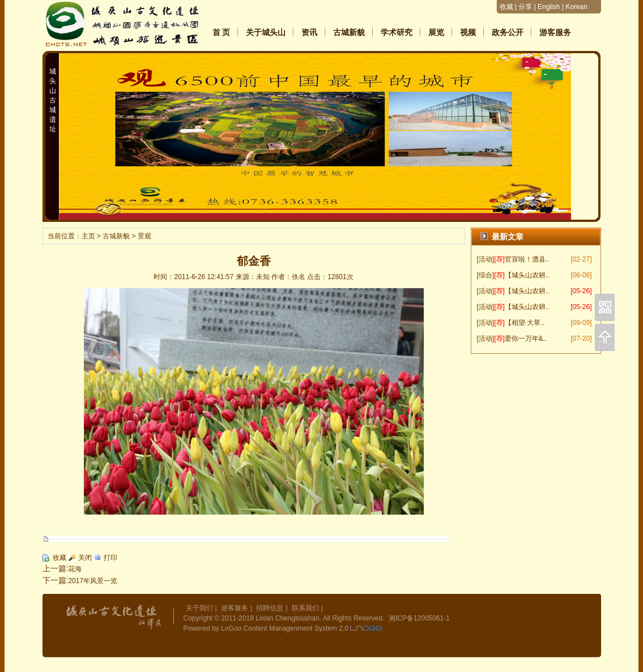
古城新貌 (349, 32)
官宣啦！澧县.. (527, 259)
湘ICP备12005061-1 (419, 618)
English (549, 7)
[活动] (486, 259)
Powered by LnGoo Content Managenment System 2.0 (266, 628)
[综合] (486, 275)
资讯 (309, 32)
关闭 (85, 558)
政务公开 (508, 32)
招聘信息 (270, 608)
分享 (525, 7)
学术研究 (397, 32)
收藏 (506, 7)
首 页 (222, 32)
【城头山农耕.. (527, 275)
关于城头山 (266, 32)
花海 (75, 569)
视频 (468, 32)
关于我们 (199, 608)
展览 (436, 32)
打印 (110, 558)
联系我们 (305, 608)
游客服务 (555, 32)
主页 (88, 236)
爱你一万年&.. (526, 339)
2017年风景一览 (93, 581)
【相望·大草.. (525, 323)
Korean (576, 7)
